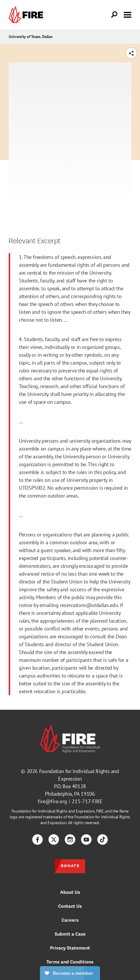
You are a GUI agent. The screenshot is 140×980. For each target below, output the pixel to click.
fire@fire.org (52, 801)
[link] (27, 15)
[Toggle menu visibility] (128, 14)
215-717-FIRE (87, 801)
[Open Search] (114, 15)
